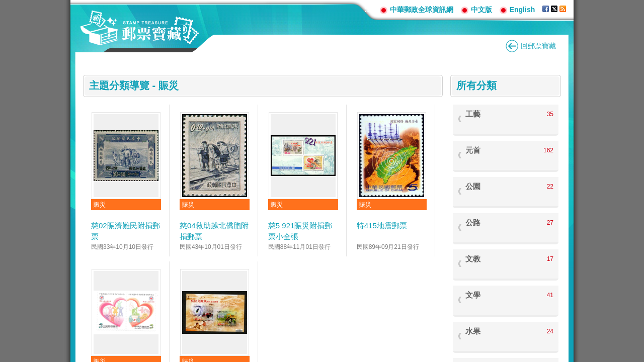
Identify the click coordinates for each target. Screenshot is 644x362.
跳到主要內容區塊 (5, 5)
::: (368, 9)
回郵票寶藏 (538, 46)
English (522, 10)
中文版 (481, 10)
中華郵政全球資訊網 (422, 10)
